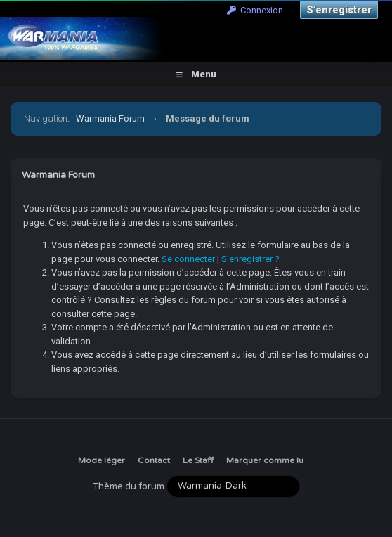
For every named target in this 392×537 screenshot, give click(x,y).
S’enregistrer (339, 10)
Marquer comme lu (265, 460)
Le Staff (198, 460)
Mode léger (102, 460)
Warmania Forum (110, 118)
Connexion (255, 10)
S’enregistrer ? (250, 259)
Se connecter (188, 259)
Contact (154, 460)
